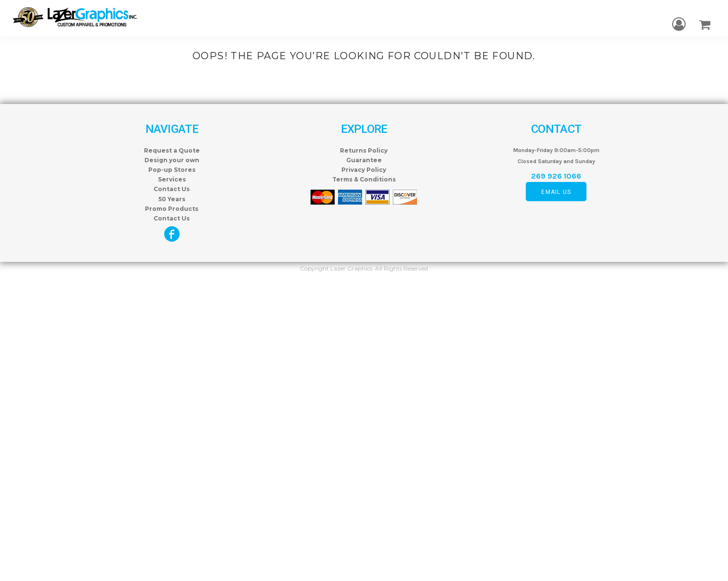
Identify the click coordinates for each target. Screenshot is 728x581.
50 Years (172, 199)
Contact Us (172, 189)
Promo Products (172, 209)
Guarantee (364, 160)
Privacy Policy (364, 170)
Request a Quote (172, 150)
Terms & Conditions (364, 179)
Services (172, 179)
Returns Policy (364, 150)
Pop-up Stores (172, 170)
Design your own (172, 160)
